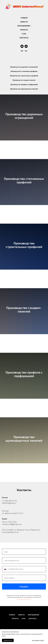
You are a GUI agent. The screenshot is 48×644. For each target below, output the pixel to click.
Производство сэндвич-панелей (24, 80)
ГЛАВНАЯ (24, 18)
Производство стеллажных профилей (24, 71)
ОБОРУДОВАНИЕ (24, 26)
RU (26, 51)
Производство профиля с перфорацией (24, 84)
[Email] (26, 46)
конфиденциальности (24, 599)
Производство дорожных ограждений (24, 67)
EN (22, 51)
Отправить (33, 586)
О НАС (24, 34)
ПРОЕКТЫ (24, 30)
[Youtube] (22, 46)
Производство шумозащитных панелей (24, 89)
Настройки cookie (38, 640)
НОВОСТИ (24, 22)
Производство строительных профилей (24, 76)
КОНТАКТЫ (24, 38)
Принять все (8, 640)
